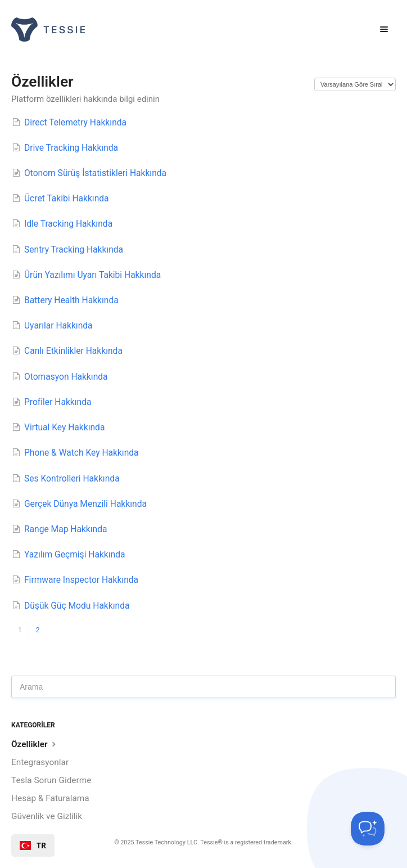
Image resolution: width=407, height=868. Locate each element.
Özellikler (35, 744)
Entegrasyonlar (40, 762)
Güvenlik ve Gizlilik (47, 816)
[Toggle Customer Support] (368, 829)
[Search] (203, 687)
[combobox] (33, 845)
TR (33, 845)
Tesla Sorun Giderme (51, 780)
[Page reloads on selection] (355, 84)
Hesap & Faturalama (50, 798)
